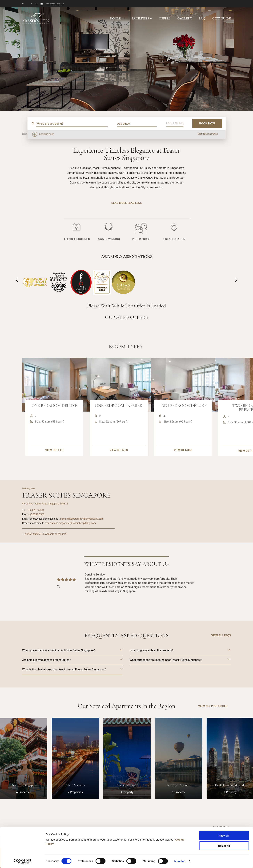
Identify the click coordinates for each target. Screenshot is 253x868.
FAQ (202, 18)
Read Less (134, 203)
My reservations (55, 4)
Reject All (224, 846)
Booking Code (47, 134)
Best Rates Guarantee (208, 134)
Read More (119, 203)
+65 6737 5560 (36, 514)
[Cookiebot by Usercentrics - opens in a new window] (23, 861)
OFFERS (165, 18)
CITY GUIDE (222, 18)
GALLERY (185, 18)
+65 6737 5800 (36, 510)
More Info (180, 861)
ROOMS (116, 18)
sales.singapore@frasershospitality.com (82, 519)
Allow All (224, 836)
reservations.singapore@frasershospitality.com (70, 523)
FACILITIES (140, 18)
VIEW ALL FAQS (221, 635)
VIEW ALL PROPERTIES (213, 706)
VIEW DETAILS (54, 466)
